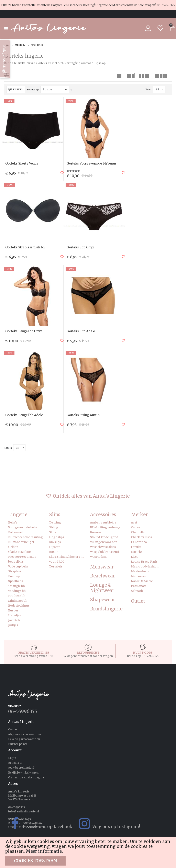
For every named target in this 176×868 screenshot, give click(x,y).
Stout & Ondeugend (104, 537)
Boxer (53, 552)
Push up (14, 576)
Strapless (15, 571)
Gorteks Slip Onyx (80, 247)
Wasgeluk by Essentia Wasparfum (105, 554)
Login (12, 758)
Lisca (135, 557)
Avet (134, 522)
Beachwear (102, 576)
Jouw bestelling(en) (21, 768)
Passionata (139, 586)
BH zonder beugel (21, 542)
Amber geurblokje (103, 522)
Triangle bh (16, 586)
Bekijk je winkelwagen (23, 773)
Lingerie (18, 515)
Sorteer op (33, 90)
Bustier (13, 610)
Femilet (136, 547)
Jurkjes (13, 625)
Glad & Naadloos (20, 552)
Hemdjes (14, 615)
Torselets (56, 566)
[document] (89, 852)
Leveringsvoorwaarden (24, 739)
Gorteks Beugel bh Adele (24, 415)
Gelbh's (13, 547)
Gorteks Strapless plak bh (25, 247)
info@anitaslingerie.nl (24, 811)
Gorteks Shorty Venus (22, 163)
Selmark (137, 591)
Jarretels (14, 620)
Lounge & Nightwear (102, 588)
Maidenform (140, 571)
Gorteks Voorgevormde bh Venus (92, 163)
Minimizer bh (18, 601)
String (54, 527)
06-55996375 (166, 5)
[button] (62, 173)
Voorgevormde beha (23, 527)
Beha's (13, 522)
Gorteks (137, 552)
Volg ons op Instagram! (107, 824)
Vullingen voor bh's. (104, 542)
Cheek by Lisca (141, 537)
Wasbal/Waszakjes (103, 547)
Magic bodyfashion (145, 566)
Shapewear (103, 600)
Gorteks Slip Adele (81, 331)
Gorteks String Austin (83, 415)
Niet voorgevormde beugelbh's (22, 559)
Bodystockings (19, 606)
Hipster (54, 547)
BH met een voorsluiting (25, 537)
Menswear (102, 567)
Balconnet (15, 532)
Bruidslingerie (106, 609)
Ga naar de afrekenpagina (26, 777)
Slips (55, 515)
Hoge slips (57, 537)
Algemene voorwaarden (25, 734)
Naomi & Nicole (142, 581)
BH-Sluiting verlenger (106, 527)
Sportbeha (16, 581)
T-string (55, 522)
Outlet (138, 601)
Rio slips (55, 542)
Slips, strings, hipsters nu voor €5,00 (67, 559)
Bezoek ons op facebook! (39, 824)
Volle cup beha (18, 566)
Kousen (95, 532)
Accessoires (103, 515)
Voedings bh (17, 591)
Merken (20, 45)
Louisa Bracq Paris (144, 562)
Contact (13, 729)
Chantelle (138, 532)
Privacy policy (18, 744)
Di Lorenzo (139, 542)
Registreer (15, 763)
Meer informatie (44, 851)
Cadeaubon (139, 527)
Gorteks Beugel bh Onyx (24, 331)
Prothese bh (17, 596)
